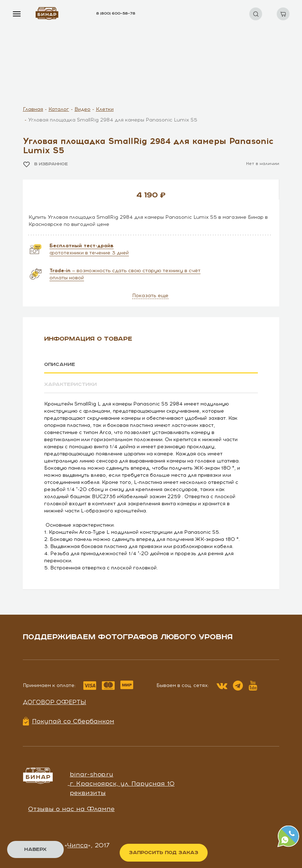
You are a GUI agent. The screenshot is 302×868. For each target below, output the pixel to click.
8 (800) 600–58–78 (116, 14)
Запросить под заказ (164, 853)
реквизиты (88, 792)
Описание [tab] (60, 365)
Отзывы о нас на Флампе (71, 809)
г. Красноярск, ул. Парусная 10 (122, 784)
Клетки (105, 109)
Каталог (59, 109)
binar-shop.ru (92, 774)
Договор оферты (54, 702)
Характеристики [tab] (71, 384)
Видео (82, 109)
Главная (33, 109)
